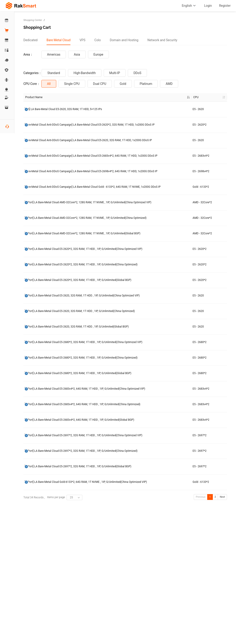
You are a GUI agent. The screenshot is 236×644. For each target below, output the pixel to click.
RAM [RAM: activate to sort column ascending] (95, 97)
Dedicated (30, 40)
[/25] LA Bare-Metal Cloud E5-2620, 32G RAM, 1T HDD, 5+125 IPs (42, 110)
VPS (82, 40)
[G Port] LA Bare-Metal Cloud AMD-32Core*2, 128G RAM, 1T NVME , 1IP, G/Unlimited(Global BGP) (42, 288)
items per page (65, 617)
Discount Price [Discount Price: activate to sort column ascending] (190, 97)
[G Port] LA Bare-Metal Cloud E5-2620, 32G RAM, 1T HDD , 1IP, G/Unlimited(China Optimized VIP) (42, 365)
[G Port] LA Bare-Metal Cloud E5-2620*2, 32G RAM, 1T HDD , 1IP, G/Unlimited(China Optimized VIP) (42, 308)
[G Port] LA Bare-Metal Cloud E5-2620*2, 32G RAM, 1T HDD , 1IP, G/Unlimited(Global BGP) (42, 347)
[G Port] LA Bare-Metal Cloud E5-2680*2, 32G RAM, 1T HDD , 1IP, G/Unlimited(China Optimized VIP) (42, 422)
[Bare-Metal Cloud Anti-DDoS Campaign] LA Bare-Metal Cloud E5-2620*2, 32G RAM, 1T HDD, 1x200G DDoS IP (42, 128)
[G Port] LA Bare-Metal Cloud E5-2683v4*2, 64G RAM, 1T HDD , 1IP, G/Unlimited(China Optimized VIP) (42, 478)
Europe (98, 54)
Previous (201, 616)
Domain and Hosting (124, 40)
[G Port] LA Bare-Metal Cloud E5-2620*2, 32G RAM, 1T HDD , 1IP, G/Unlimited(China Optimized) (42, 329)
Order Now (216, 110)
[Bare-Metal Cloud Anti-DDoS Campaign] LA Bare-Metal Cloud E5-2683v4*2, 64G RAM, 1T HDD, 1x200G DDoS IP (42, 170)
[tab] (30, 40)
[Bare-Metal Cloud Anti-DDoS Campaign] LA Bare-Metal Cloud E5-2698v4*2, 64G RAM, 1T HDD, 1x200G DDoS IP (42, 194)
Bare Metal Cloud (59, 40)
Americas (54, 54)
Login (208, 6)
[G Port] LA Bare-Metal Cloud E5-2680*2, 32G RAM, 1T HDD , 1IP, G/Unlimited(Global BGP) (42, 460)
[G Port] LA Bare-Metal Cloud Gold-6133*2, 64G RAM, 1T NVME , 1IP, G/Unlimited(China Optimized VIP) (42, 597)
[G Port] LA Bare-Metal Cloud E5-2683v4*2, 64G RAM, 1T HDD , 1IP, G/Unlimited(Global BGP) (42, 519)
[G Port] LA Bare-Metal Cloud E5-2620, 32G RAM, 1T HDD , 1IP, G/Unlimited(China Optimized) (42, 385)
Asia (77, 54)
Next (222, 616)
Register (225, 6)
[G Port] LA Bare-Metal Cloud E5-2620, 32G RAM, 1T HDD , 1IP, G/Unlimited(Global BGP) (42, 403)
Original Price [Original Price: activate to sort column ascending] (165, 97)
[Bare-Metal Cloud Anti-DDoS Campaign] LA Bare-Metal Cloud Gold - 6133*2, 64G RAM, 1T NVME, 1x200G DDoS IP (42, 218)
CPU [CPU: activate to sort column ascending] (66, 97)
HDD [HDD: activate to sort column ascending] (115, 97)
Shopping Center (33, 20)
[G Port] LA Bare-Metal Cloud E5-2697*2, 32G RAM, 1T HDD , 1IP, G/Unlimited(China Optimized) (42, 559)
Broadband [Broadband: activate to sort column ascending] (139, 97)
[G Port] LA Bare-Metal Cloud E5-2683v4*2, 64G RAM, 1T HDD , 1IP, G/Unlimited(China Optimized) (42, 498)
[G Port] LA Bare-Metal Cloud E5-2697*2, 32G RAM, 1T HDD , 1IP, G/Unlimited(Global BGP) (42, 577)
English (189, 6)
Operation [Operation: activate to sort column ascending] (213, 97)
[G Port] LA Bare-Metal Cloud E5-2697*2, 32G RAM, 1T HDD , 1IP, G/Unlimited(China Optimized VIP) (42, 539)
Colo (98, 40)
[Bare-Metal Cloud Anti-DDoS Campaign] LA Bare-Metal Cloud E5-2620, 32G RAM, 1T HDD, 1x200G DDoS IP (42, 148)
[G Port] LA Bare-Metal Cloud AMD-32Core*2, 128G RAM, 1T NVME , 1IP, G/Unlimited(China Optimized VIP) (42, 242)
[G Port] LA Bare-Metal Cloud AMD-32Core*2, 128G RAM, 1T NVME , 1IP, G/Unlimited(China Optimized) (42, 266)
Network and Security (162, 40)
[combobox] (74, 617)
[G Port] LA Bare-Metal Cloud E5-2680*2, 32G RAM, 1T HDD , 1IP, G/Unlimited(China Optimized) (42, 442)
